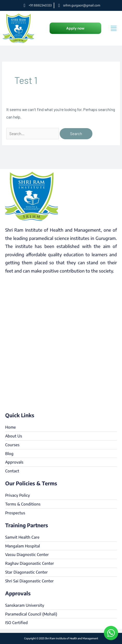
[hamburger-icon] (114, 28)
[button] (75, 28)
